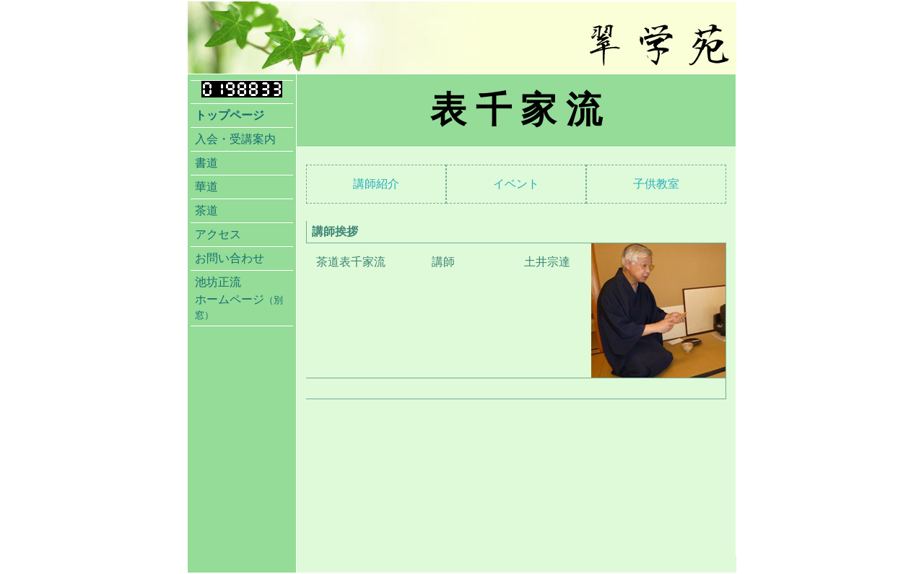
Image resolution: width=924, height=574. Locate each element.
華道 (206, 187)
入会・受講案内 (235, 139)
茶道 (206, 210)
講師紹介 (376, 184)
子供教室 (656, 184)
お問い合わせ (230, 258)
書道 (206, 163)
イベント (516, 184)
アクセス (218, 234)
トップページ (230, 115)
